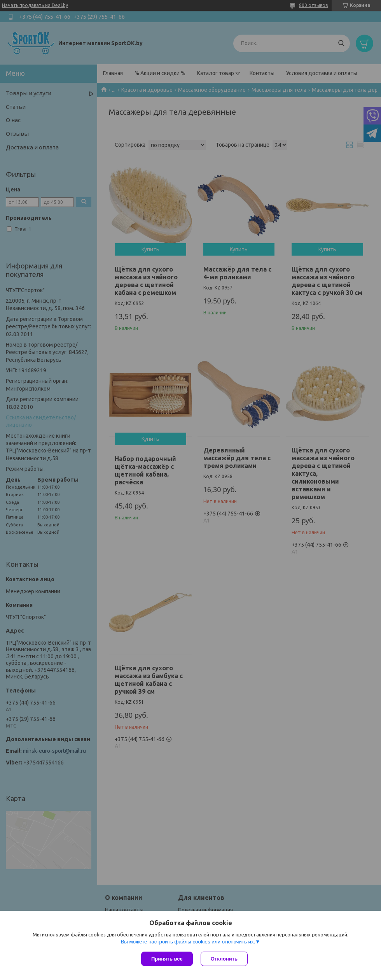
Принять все (167, 959)
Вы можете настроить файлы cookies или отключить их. (188, 942)
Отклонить (224, 959)
